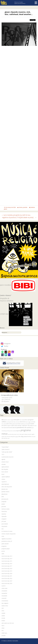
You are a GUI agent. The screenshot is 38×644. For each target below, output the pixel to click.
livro (3, 529)
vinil (2, 631)
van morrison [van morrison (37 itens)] (4, 438)
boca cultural (5, 472)
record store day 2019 (7, 571)
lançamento (4, 526)
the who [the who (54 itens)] (29, 436)
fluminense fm (5, 499)
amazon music (5, 462)
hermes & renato (6, 509)
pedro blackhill (5, 544)
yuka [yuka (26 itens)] (9, 438)
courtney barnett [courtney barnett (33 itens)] (10, 422)
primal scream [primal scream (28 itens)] (13, 431)
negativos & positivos (7, 539)
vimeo (3, 628)
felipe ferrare (4, 494)
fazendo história (5, 492)
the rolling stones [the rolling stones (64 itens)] (23, 436)
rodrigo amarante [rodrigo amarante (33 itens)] (28, 434)
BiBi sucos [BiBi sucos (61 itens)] (4, 420)
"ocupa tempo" (5, 447)
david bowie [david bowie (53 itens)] (22, 422)
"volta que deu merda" (7, 452)
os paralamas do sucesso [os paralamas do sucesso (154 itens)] (23, 427)
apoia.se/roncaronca (20, 3)
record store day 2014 (7, 559)
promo (3, 551)
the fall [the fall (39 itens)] (12, 437)
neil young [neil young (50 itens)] (30, 425)
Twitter (5, 346)
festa (3, 497)
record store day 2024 (7, 583)
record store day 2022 (7, 578)
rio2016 (3, 586)
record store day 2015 (7, 561)
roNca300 (4, 598)
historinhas (4, 511)
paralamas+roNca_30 (7, 541)
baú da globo (5, 469)
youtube (25, 207)
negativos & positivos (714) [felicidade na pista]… (19, 217)
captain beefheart (6, 477)
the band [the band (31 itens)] (9, 437)
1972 (3, 454)
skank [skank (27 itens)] (6, 437)
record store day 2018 (7, 569)
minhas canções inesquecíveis (9, 534)
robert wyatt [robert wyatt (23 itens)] (21, 434)
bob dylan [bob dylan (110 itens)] (17, 420)
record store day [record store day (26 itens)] (11, 434)
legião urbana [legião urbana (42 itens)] (14, 425)
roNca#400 (4, 591)
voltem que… (5, 633)
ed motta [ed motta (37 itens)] (33, 422)
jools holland (5, 524)
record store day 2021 (7, 576)
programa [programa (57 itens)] (18, 431)
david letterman (5, 484)
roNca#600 (4, 596)
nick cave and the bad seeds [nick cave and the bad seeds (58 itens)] (8, 428)
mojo (3, 536)
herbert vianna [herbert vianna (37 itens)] (21, 424)
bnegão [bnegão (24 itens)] (12, 420)
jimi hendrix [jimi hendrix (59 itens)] (31, 424)
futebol (3, 504)
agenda (3, 459)
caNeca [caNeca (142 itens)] (4, 422)
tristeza (3, 621)
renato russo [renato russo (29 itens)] (16, 434)
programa (4, 546)
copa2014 (4, 482)
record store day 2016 (7, 564)
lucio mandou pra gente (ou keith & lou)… (16, 215)
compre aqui (4, 314)
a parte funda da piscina (7, 457)
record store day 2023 (7, 581)
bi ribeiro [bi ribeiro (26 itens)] (9, 420)
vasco (3, 626)
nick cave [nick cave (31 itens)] (35, 425)
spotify (3, 616)
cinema (20, 207)
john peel (4, 521)
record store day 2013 (7, 556)
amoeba (4, 464)
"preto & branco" (6, 449)
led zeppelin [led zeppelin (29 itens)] (9, 426)
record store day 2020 (7, 573)
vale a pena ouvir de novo (8, 623)
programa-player (6, 549)
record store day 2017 (7, 566)
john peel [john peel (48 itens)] (4, 425)
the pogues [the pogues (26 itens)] (16, 437)
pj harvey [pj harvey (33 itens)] (8, 431)
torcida (3, 618)
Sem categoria (5, 603)
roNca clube (4, 588)
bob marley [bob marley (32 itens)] (22, 420)
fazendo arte (5, 489)
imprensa (4, 514)
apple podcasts (5, 467)
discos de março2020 (7, 487)
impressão (4, 516)
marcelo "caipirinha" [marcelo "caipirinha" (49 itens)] (22, 425)
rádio (3, 554)
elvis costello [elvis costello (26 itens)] (4, 424)
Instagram (6, 344)
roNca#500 (4, 593)
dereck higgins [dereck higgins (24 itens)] (28, 422)
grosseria (4, 507)
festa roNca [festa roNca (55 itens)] (9, 424)
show (3, 611)
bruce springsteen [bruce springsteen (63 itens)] (29, 420)
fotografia (4, 502)
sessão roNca (5, 606)
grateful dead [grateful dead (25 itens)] (15, 424)
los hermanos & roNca (7, 531)
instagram (4, 519)
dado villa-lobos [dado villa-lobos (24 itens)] (16, 422)
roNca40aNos (5, 601)
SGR (3, 608)
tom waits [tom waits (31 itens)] (33, 437)
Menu (36, 3)
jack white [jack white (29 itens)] (26, 424)
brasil (3, 474)
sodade (3, 613)
